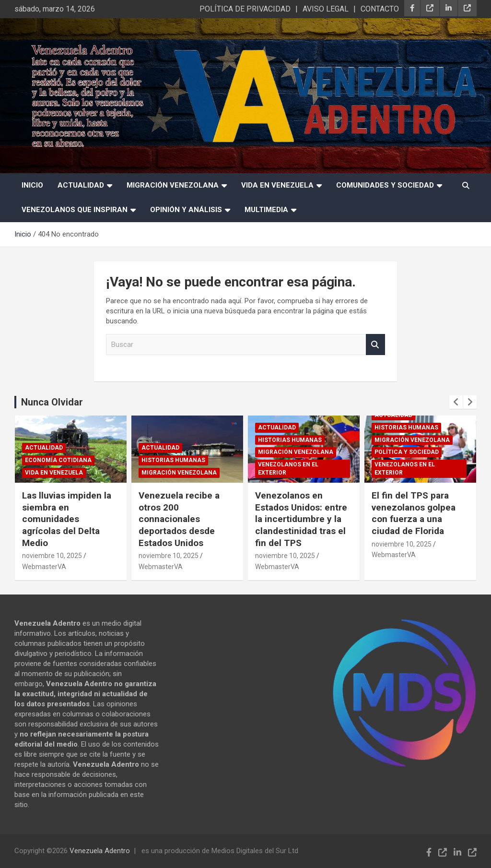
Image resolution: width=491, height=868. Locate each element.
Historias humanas (173, 460)
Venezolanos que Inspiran (75, 210)
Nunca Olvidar (52, 402)
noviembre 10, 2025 (52, 556)
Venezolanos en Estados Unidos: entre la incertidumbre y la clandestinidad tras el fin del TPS (301, 519)
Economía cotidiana (58, 460)
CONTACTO (380, 9)
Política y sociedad (407, 452)
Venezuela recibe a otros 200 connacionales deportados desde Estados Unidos (179, 519)
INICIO (32, 185)
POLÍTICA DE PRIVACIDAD (245, 9)
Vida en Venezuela (277, 185)
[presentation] (456, 402)
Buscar (375, 345)
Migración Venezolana (173, 185)
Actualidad (81, 185)
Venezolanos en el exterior (288, 469)
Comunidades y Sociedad (385, 185)
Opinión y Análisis (186, 210)
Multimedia (266, 210)
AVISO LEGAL (326, 9)
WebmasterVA (44, 567)
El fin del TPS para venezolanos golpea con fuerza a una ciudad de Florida (414, 513)
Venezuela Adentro (100, 851)
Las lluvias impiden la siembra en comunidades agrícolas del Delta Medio (67, 519)
